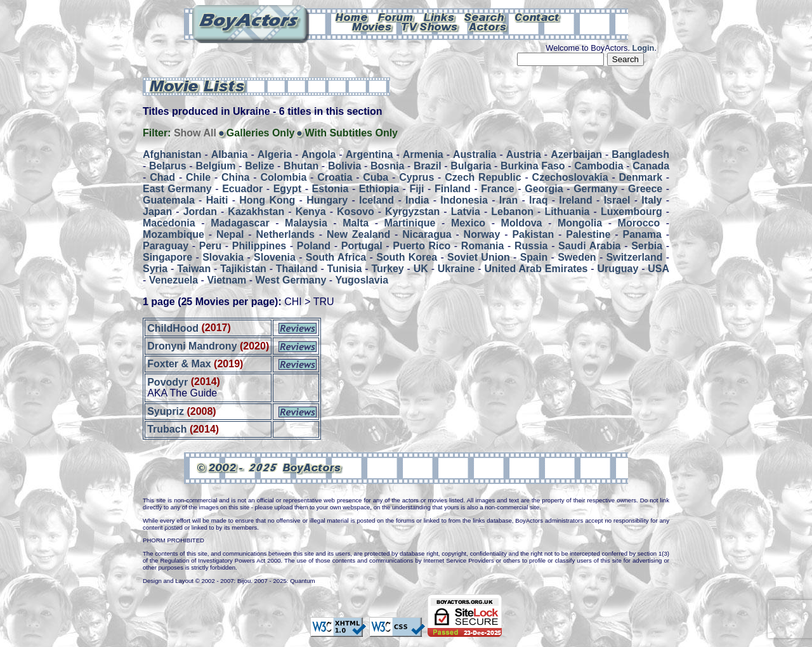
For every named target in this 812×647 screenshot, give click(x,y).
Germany (595, 189)
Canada (651, 166)
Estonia (331, 189)
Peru (211, 246)
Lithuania (567, 212)
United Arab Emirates (536, 269)
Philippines (259, 246)
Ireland (575, 200)
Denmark (641, 177)
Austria (524, 154)
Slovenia (275, 257)
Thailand (297, 269)
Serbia (647, 246)
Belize (259, 166)
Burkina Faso (533, 166)
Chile (198, 177)
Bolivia (344, 166)
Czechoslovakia (570, 177)
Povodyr (167, 382)
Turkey (387, 269)
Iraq (538, 200)
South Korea (407, 257)
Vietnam (226, 280)
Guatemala (169, 200)
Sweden (577, 257)
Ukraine (456, 269)
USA (658, 269)
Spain (534, 257)
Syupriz (166, 411)
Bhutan (301, 166)
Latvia (466, 212)
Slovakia (223, 257)
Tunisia (345, 269)
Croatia (335, 177)
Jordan (200, 212)
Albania (230, 154)
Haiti (217, 200)
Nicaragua (427, 234)
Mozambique (174, 234)
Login (644, 48)
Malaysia (306, 223)
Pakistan (533, 234)
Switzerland (635, 257)
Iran (508, 200)
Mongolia (580, 223)
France (497, 189)
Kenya (311, 212)
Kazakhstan (256, 212)
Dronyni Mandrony (192, 346)
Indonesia (464, 200)
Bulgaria (471, 166)
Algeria (275, 154)
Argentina (370, 154)
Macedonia (169, 223)
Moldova (522, 223)
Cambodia (599, 166)
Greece (645, 189)
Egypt (287, 189)
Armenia (423, 154)
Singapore (167, 257)
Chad (162, 177)
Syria (155, 269)
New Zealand (358, 234)
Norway (482, 234)
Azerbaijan (576, 154)
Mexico (468, 223)
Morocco (639, 223)
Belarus (168, 166)
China (235, 177)
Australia (475, 154)
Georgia (544, 189)
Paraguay (166, 246)
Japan (157, 212)
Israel (617, 200)
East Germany (177, 189)
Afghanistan (172, 154)
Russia (531, 246)
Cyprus (416, 177)
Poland (314, 246)
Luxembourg (632, 212)
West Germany (291, 280)
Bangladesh (640, 154)
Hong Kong (267, 200)
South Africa (336, 257)
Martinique (410, 223)
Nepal (230, 234)
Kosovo (356, 212)
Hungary (327, 200)
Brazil (428, 166)
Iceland (377, 200)
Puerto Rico (422, 246)
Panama (642, 234)
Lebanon (512, 212)
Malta (356, 223)
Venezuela (174, 280)
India (417, 200)
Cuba (376, 177)
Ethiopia (379, 189)
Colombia (283, 177)
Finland (453, 189)
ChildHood (173, 328)
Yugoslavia (362, 280)
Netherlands (285, 234)
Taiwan (194, 269)
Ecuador (242, 189)
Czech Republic (483, 177)
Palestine (588, 234)
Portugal (362, 246)
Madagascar (240, 223)
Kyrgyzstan (412, 212)
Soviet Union (479, 257)
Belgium (215, 166)
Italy (652, 200)
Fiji (416, 189)
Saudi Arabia (589, 246)
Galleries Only (261, 133)
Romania (483, 246)
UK (421, 269)
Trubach (167, 429)
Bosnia (387, 166)
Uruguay (618, 269)
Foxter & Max (179, 364)
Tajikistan (243, 269)
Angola (318, 154)
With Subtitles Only (351, 133)
